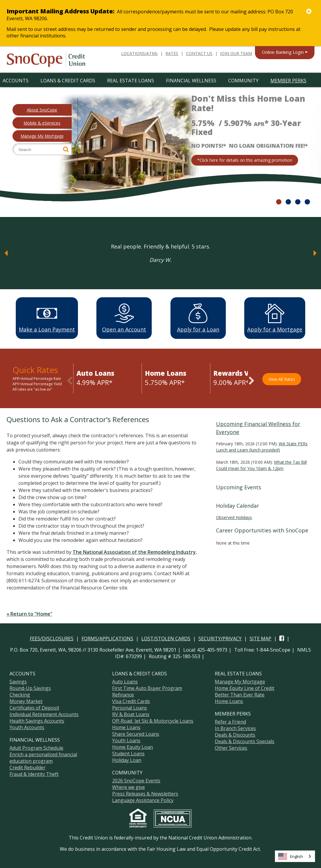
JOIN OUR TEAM (236, 53)
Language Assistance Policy (143, 799)
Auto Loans (125, 681)
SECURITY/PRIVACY (220, 638)
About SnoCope (42, 110)
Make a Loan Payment (47, 318)
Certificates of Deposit (34, 707)
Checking (20, 694)
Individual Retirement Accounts (44, 713)
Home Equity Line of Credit (245, 687)
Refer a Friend (230, 721)
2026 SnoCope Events (136, 780)
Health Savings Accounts (37, 720)
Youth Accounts (27, 727)
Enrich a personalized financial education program (43, 757)
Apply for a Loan (198, 318)
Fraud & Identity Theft (34, 773)
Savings (18, 681)
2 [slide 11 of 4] (288, 202)
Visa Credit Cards (131, 700)
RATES (172, 53)
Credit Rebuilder (28, 767)
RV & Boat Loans (131, 713)
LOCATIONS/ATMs (139, 53)
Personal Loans (130, 707)
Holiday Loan (127, 759)
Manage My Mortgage (42, 136)
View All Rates (282, 378)
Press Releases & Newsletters (145, 793)
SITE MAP (260, 638)
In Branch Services (235, 727)
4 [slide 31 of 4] (307, 202)
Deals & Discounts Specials (245, 740)
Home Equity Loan (133, 746)
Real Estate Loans (131, 81)
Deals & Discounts (235, 734)
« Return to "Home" (29, 613)
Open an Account (124, 318)
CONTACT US (199, 53)
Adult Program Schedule (36, 747)
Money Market (26, 700)
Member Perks (288, 81)
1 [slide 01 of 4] (279, 202)
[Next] (315, 253)
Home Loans (126, 727)
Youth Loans (126, 740)
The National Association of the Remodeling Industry (134, 551)
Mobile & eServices (42, 123)
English (291, 856)
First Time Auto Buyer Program (147, 687)
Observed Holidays (234, 516)
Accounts (16, 81)
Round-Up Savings (30, 687)
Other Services (231, 747)
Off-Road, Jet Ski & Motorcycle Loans (153, 720)
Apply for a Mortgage (275, 318)
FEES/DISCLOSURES (52, 638)
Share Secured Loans (136, 733)
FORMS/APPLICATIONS (107, 638)
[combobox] (295, 856)
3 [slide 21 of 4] (298, 202)
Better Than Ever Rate (240, 694)
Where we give (129, 786)
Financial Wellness (191, 81)
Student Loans (128, 753)
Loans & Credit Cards (68, 81)
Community (243, 81)
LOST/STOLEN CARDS (166, 638)
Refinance (123, 694)
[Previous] (6, 253)
